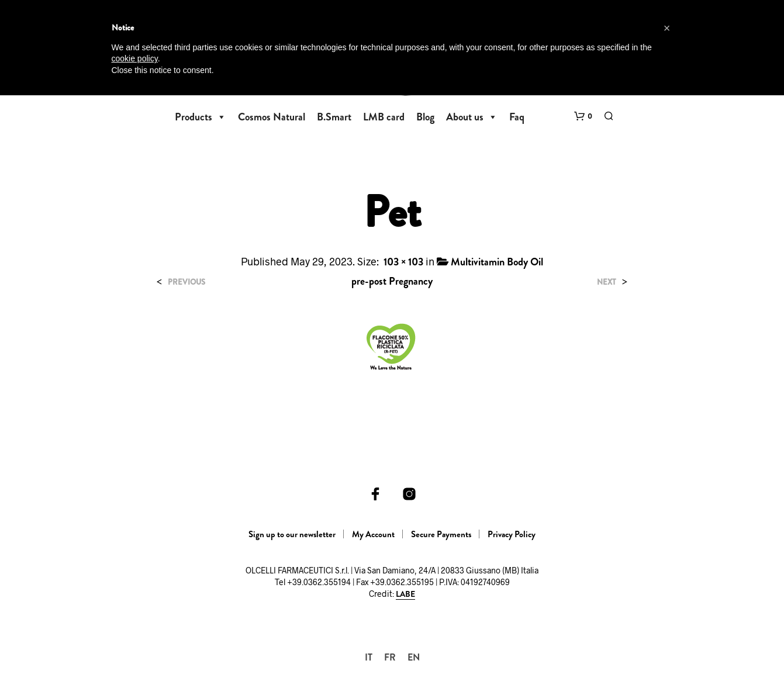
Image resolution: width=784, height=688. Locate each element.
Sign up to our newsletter (292, 534)
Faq (517, 117)
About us (472, 117)
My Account (373, 534)
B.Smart (334, 117)
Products (201, 117)
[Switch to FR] (390, 657)
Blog (425, 117)
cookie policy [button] (135, 58)
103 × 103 (403, 262)
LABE (405, 594)
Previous (186, 282)
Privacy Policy (512, 534)
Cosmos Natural (272, 117)
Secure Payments (441, 534)
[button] (583, 116)
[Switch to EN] (414, 657)
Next (607, 282)
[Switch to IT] (369, 657)
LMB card (384, 117)
